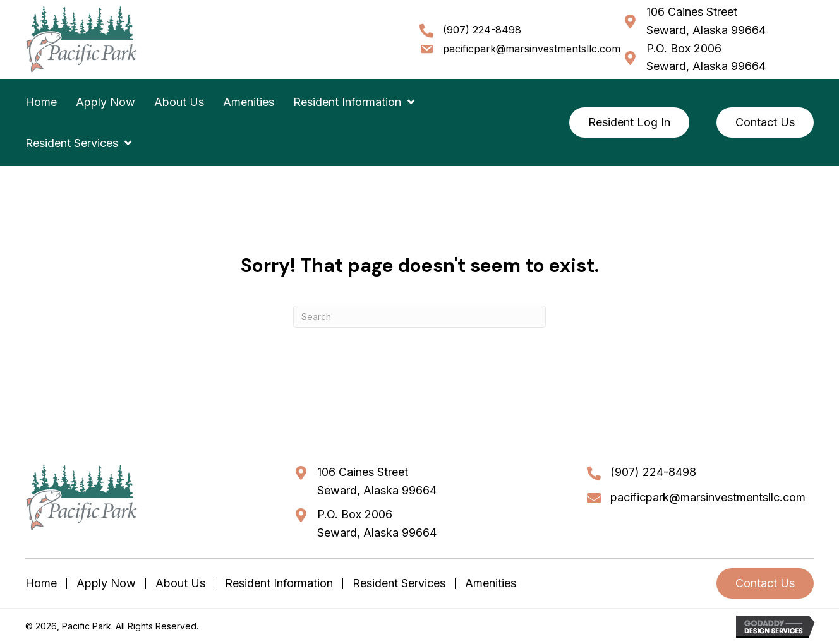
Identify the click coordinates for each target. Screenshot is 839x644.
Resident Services (399, 583)
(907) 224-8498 (482, 30)
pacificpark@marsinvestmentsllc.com (532, 49)
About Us (180, 583)
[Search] (419, 317)
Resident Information (279, 583)
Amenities (491, 583)
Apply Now (106, 583)
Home (41, 583)
